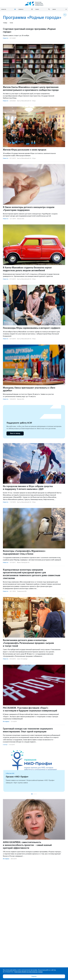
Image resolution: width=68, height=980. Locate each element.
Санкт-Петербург (22, 659)
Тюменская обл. (22, 591)
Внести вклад (15, 433)
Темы (5, 23)
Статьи (5, 745)
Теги (11, 23)
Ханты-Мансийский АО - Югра (26, 101)
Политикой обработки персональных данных (29, 972)
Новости (6, 38)
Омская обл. (21, 219)
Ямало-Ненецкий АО (23, 562)
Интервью (6, 721)
